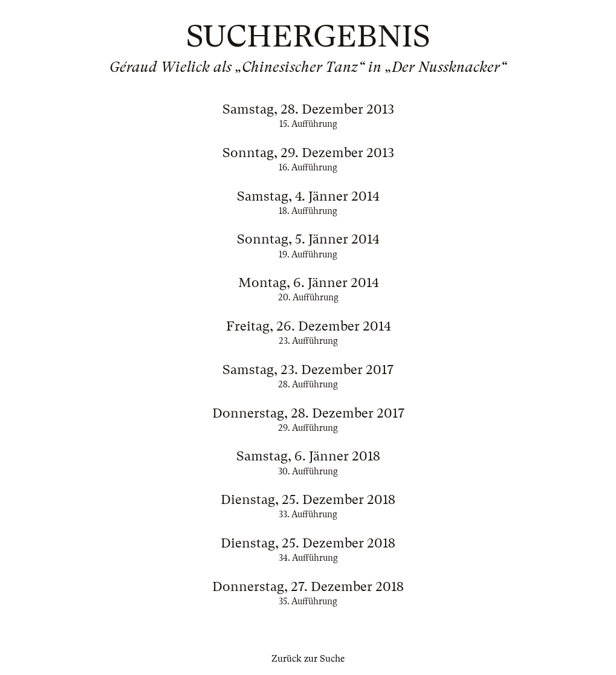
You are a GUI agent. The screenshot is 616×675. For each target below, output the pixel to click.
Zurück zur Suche (308, 659)
